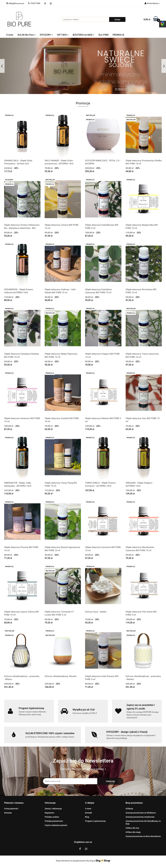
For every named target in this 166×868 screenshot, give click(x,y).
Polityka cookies (52, 817)
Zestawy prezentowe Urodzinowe (140, 817)
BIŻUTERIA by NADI (84, 35)
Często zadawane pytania (56, 825)
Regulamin (49, 813)
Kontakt (89, 813)
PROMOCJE (118, 35)
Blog (87, 817)
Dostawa (8, 813)
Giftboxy (129, 809)
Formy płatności (11, 809)
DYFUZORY (46, 35)
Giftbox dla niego (133, 832)
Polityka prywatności (54, 821)
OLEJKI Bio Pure (27, 35)
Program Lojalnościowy (95, 821)
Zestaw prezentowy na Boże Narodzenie (143, 836)
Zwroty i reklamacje (53, 809)
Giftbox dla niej (132, 828)
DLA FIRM (103, 35)
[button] (14, 803)
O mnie (10, 35)
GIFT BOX (63, 35)
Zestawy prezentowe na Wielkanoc (141, 813)
